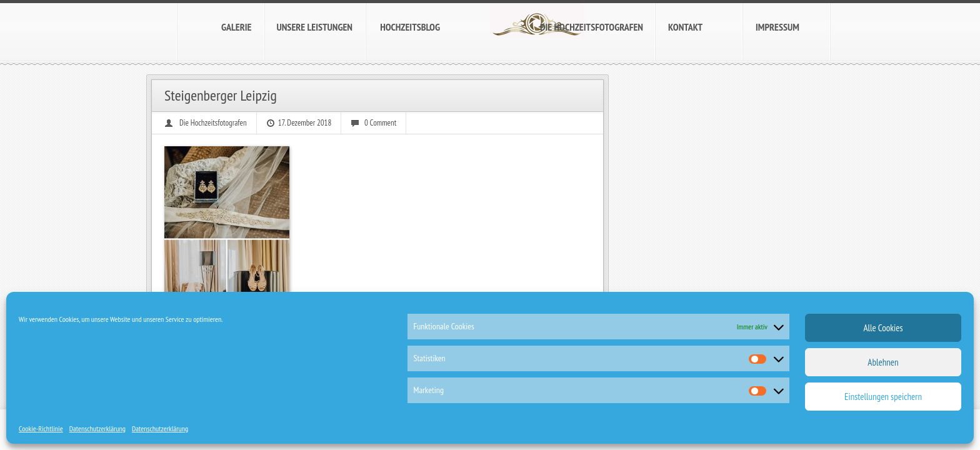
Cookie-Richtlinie (41, 428)
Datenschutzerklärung (97, 428)
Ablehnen (883, 362)
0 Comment (380, 123)
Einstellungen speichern (883, 397)
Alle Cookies (883, 328)
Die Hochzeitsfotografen (213, 123)
